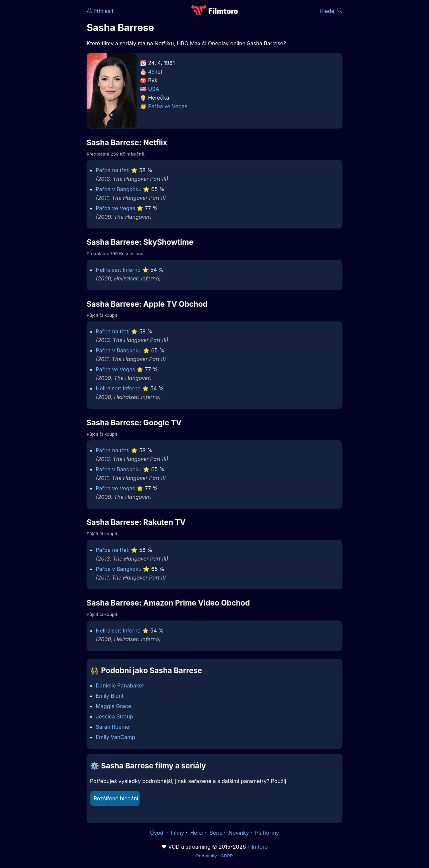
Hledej (331, 11)
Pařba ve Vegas (168, 106)
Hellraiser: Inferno (118, 270)
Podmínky (207, 856)
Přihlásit (100, 11)
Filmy (178, 833)
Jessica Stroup (115, 716)
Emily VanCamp (116, 737)
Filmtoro (258, 847)
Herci (197, 833)
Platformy (267, 833)
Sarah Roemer (114, 727)
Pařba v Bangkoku (119, 189)
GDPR (227, 856)
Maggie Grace (114, 706)
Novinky (239, 833)
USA (154, 89)
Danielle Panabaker (120, 685)
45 (152, 72)
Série (216, 833)
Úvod (157, 833)
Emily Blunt (110, 696)
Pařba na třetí (113, 170)
